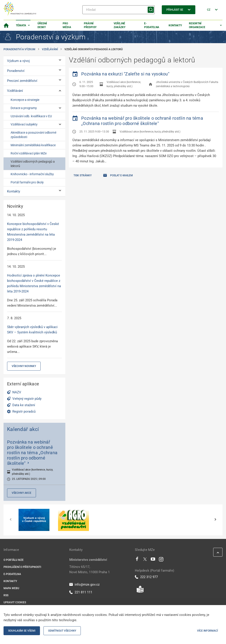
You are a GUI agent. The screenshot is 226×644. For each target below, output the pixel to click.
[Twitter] (145, 560)
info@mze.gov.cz (84, 584)
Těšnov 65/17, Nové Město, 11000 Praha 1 (89, 569)
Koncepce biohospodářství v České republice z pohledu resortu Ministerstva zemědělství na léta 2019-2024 (33, 232)
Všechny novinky (24, 366)
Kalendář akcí (23, 429)
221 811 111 (81, 592)
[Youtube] (153, 560)
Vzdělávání (50, 49)
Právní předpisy (90, 25)
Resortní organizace (197, 25)
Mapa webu (11, 588)
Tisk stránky (83, 175)
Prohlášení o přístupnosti (22, 567)
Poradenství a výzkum (19, 49)
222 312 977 (146, 577)
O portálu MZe (14, 560)
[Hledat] (119, 10)
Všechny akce (22, 493)
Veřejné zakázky (120, 25)
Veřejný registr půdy (27, 399)
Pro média (67, 25)
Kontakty (175, 25)
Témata (21, 25)
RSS (6, 595)
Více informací (207, 631)
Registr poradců (24, 411)
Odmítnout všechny (62, 631)
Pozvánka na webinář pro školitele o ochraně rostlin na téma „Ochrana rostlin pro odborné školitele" (142, 121)
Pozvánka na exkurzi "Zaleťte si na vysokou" (125, 74)
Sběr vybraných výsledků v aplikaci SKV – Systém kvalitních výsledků (32, 330)
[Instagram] (161, 560)
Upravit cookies (15, 602)
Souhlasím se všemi (22, 631)
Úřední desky (42, 25)
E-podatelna (152, 25)
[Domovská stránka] (6, 25)
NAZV (17, 392)
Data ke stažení (24, 405)
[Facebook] (137, 560)
